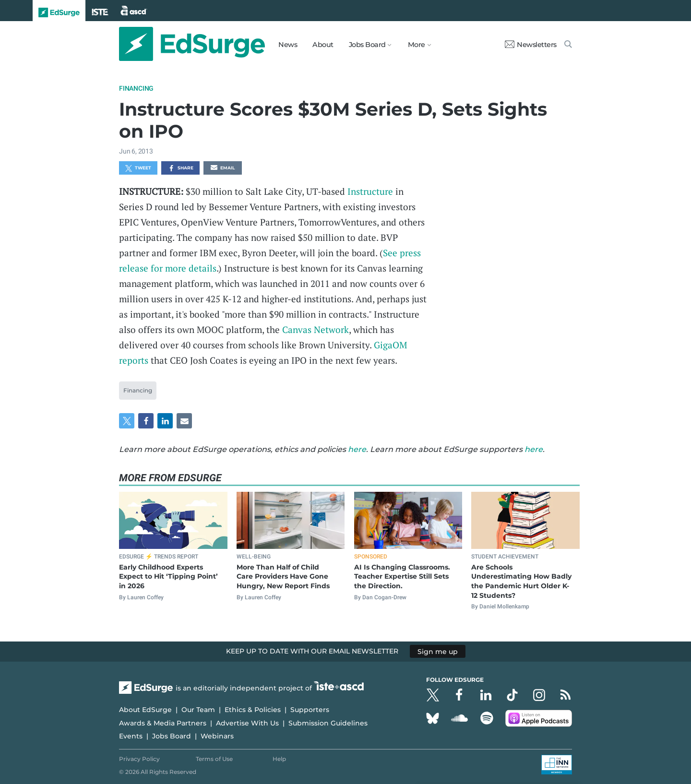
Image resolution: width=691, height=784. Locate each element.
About (323, 45)
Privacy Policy (139, 759)
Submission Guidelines (328, 723)
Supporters (310, 710)
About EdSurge (145, 710)
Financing (136, 88)
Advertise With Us (247, 723)
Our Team (198, 710)
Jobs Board (172, 736)
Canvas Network (316, 329)
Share (181, 168)
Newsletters (531, 45)
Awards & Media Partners (163, 723)
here (357, 449)
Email (223, 168)
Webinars (217, 736)
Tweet (138, 168)
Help (279, 759)
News (288, 45)
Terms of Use (214, 759)
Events (131, 736)
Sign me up (438, 651)
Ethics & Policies (253, 710)
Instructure (370, 191)
